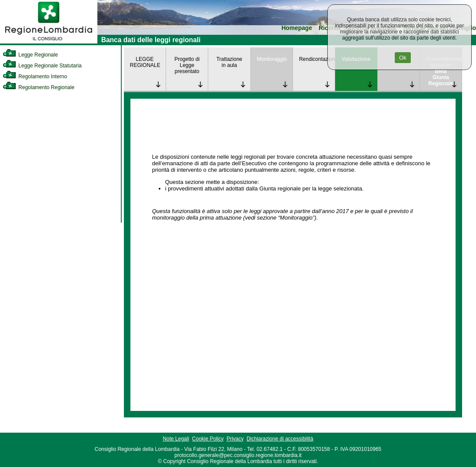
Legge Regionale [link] (30, 55)
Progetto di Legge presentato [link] (187, 65)
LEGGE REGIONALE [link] (145, 62)
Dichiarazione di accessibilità (280, 439)
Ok (403, 58)
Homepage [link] (297, 28)
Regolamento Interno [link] (35, 77)
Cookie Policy (208, 439)
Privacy (235, 439)
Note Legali (176, 439)
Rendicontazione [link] (317, 59)
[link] (49, 42)
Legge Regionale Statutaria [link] (42, 66)
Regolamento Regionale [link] (38, 87)
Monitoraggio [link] (272, 59)
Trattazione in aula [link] (230, 62)
